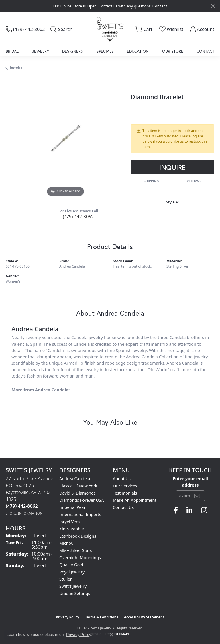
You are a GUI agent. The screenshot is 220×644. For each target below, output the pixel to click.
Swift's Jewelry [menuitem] (73, 586)
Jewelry (41, 51)
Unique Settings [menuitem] (75, 593)
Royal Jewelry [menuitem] (72, 572)
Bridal (12, 51)
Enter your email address (190, 482)
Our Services (125, 486)
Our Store (173, 51)
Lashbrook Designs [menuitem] (78, 536)
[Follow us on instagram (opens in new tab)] (204, 510)
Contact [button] (160, 6)
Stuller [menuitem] (65, 579)
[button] (61, 29)
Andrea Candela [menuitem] (75, 479)
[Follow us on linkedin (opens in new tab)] (189, 510)
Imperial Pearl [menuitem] (73, 507)
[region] (65, 139)
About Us (122, 479)
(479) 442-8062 (78, 216)
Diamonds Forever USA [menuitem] (81, 500)
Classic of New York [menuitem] (78, 486)
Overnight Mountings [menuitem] (80, 558)
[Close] (213, 6)
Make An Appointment (135, 500)
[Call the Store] (22, 506)
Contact (205, 51)
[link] (25, 29)
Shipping (151, 181)
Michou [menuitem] (66, 543)
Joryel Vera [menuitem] (70, 522)
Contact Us (123, 507)
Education (138, 51)
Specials (105, 51)
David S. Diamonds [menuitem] (77, 493)
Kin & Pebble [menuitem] (72, 529)
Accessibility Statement (144, 617)
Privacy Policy (68, 617)
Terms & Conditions (102, 617)
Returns (194, 181)
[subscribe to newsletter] (197, 496)
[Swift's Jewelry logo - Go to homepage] (110, 29)
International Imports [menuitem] (80, 514)
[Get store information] (24, 513)
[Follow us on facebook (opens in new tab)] (176, 510)
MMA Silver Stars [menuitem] (76, 550)
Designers (73, 51)
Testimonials (125, 493)
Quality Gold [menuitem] (71, 565)
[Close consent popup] (111, 635)
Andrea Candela (72, 266)
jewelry (16, 67)
